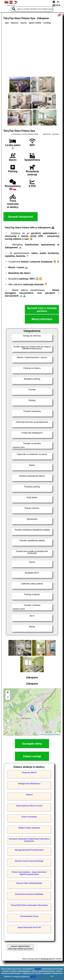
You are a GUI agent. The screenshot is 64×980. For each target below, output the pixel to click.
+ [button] (8, 693)
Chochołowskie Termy (29, 916)
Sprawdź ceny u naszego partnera (42, 310)
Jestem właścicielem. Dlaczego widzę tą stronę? (21, 947)
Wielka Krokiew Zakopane (29, 828)
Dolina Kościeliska (29, 817)
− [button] (8, 697)
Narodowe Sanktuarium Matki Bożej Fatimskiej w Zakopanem (29, 840)
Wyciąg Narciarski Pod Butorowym (29, 850)
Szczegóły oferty (32, 744)
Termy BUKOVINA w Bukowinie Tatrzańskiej (29, 905)
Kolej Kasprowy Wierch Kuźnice (29, 806)
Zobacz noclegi (32, 756)
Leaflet (42, 734)
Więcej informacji (42, 319)
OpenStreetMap (54, 734)
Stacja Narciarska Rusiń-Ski (29, 927)
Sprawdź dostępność (21, 217)
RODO (33, 977)
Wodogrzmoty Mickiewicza (29, 784)
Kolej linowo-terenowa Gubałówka (29, 894)
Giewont (29, 795)
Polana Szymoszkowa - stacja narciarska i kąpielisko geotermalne (29, 873)
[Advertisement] (32, 50)
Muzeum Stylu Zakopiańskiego (29, 883)
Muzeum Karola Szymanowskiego (29, 861)
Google (38, 969)
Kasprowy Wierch (29, 773)
